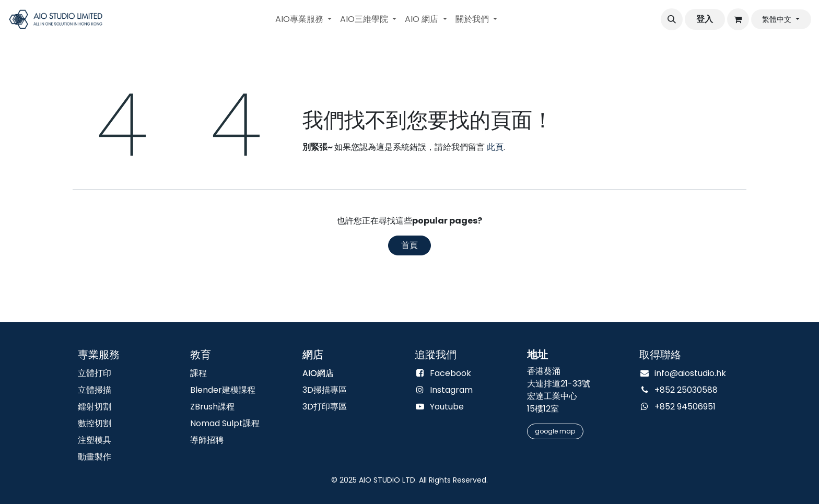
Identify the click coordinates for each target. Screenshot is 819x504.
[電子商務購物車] (738, 19)
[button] (672, 19)
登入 (705, 19)
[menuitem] (303, 19)
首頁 (409, 245)
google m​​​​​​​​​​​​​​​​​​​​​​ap (555, 431)
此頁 (495, 147)
